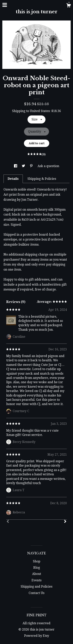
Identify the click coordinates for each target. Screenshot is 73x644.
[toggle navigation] (5, 5)
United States (40, 111)
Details (13, 179)
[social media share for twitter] (24, 166)
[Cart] (69, 6)
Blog (37, 568)
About (37, 574)
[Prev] (8, 522)
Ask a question (48, 166)
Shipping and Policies (36, 587)
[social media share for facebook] (16, 166)
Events (36, 580)
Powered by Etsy (37, 636)
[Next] (65, 522)
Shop (37, 561)
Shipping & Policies (42, 179)
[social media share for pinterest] (32, 166)
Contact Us (36, 593)
